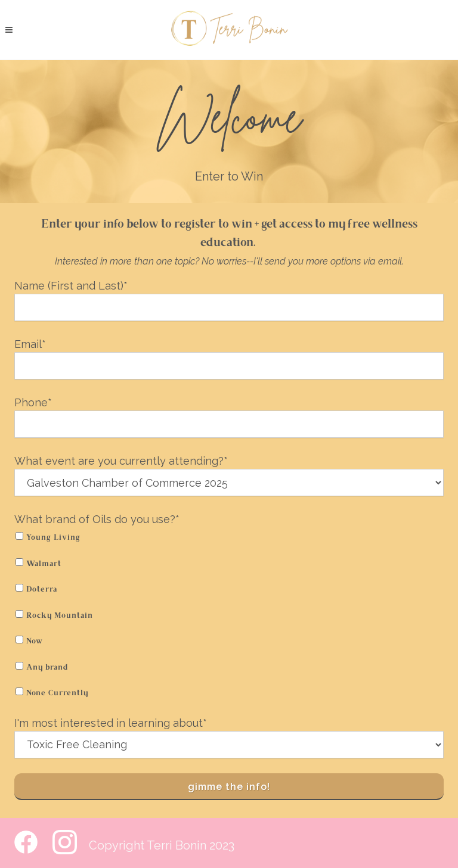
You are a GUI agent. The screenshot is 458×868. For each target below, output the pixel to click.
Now (35, 642)
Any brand (47, 668)
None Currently (57, 693)
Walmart (44, 564)
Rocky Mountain (60, 616)
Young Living (53, 538)
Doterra (42, 590)
